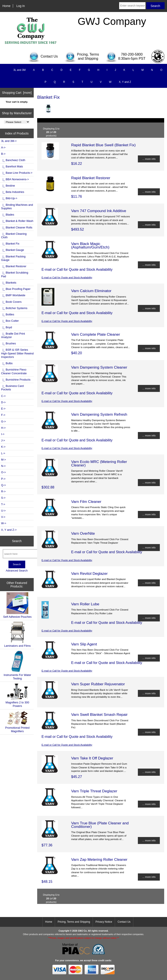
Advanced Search (17, 571)
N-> (3, 466)
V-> (3, 517)
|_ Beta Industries (13, 192)
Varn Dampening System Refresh (99, 414)
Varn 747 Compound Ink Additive (99, 211)
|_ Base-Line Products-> (17, 173)
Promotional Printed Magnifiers (17, 722)
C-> (3, 396)
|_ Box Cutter (10, 321)
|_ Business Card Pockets (12, 388)
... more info (149, 159)
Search (17, 541)
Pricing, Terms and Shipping (74, 922)
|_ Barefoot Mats (12, 166)
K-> (3, 447)
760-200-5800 (132, 54)
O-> (3, 472)
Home (6, 6)
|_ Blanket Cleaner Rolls (17, 227)
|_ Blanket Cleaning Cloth (14, 236)
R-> (3, 491)
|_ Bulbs (7, 363)
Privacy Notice (104, 922)
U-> (3, 511)
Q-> (3, 485)
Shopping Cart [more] (17, 93)
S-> (3, 498)
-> (3, 154)
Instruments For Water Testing (17, 665)
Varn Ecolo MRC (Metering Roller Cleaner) (99, 463)
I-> (3, 434)
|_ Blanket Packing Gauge (13, 258)
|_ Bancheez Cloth (13, 160)
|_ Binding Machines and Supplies (17, 207)
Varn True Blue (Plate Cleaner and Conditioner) (100, 825)
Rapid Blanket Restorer (91, 178)
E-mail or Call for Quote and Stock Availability (67, 277)
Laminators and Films (17, 634)
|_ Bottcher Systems (14, 308)
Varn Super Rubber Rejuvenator (98, 684)
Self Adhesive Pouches (17, 605)
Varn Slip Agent (84, 644)
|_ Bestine (8, 186)
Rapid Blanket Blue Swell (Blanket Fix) (103, 145)
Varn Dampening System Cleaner (99, 367)
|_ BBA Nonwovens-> (15, 179)
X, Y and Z (125, 82)
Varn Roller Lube (85, 604)
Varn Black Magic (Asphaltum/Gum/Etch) (90, 245)
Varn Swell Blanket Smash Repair (99, 715)
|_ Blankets (9, 283)
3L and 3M (19, 70)
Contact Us (124, 922)
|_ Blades (8, 215)
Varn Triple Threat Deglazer (94, 791)
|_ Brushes (8, 343)
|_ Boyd (7, 327)
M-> (3, 460)
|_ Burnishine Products (16, 380)
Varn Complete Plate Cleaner (96, 334)
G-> (3, 421)
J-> (3, 440)
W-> (4, 523)
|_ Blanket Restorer (14, 266)
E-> (3, 409)
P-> (3, 479)
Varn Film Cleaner (86, 502)
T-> (3, 504)
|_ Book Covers (11, 302)
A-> (3, 147)
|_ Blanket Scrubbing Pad (15, 274)
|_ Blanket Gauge (13, 250)
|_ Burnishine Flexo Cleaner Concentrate (14, 371)
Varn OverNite (83, 533)
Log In (21, 6)
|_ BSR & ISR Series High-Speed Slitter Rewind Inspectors (17, 353)
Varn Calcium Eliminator (91, 291)
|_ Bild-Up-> (9, 198)
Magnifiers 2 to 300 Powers (17, 695)
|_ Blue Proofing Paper (16, 289)
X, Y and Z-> (9, 530)
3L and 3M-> (9, 141)
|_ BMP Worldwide (13, 295)
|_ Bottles (8, 314)
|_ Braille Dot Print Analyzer (13, 335)
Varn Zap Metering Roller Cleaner (99, 859)
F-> (3, 415)
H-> (3, 428)
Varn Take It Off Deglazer (92, 758)
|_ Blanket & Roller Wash (17, 221)
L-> (3, 453)
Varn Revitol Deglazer (89, 573)
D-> (3, 402)
